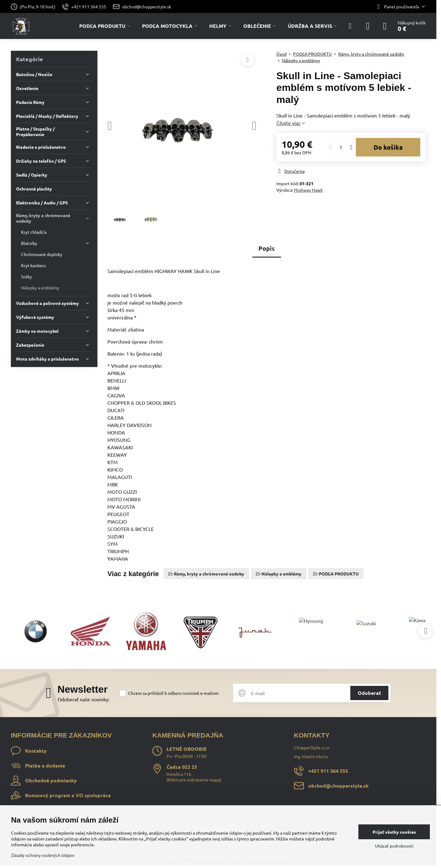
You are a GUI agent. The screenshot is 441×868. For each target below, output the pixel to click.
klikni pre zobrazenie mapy (194, 780)
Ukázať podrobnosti (394, 846)
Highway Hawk (308, 190)
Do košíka (388, 147)
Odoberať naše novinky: (84, 699)
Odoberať (369, 693)
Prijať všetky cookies (394, 832)
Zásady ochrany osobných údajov (43, 855)
